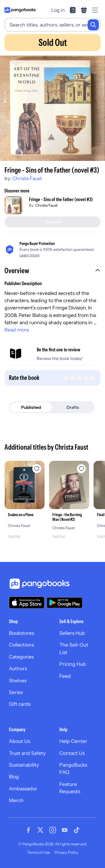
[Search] (93, 25)
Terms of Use (39, 852)
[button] (52, 271)
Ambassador (23, 789)
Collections (21, 645)
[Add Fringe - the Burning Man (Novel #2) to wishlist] (81, 469)
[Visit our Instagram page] (53, 830)
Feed (65, 676)
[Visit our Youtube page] (65, 830)
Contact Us (72, 753)
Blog (14, 777)
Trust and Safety (27, 753)
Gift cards (20, 704)
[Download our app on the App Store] (27, 603)
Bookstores (21, 633)
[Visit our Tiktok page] (77, 830)
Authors (18, 668)
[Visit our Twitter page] (40, 830)
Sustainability (24, 765)
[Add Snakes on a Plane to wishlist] (37, 469)
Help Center (73, 741)
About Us (19, 741)
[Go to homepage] (20, 10)
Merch (16, 800)
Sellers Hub (72, 633)
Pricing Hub (73, 664)
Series (16, 692)
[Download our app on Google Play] (65, 603)
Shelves (18, 680)
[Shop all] (52, 222)
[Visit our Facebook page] (28, 830)
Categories (21, 657)
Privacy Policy (66, 852)
